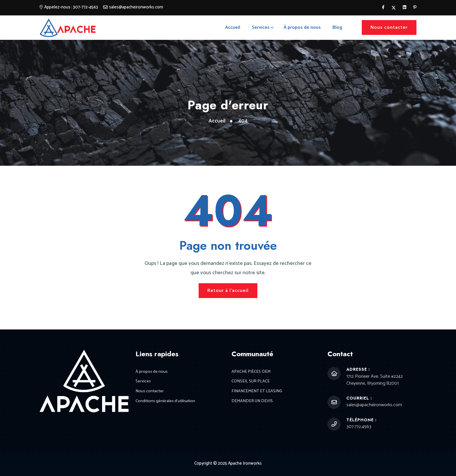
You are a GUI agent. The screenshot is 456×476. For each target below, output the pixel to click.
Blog (337, 27)
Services (261, 27)
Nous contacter (389, 27)
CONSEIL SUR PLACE (251, 382)
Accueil (233, 27)
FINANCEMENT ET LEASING (258, 392)
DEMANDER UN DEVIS (253, 402)
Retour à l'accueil (228, 291)
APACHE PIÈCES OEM (251, 372)
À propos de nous (302, 27)
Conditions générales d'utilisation (167, 402)
